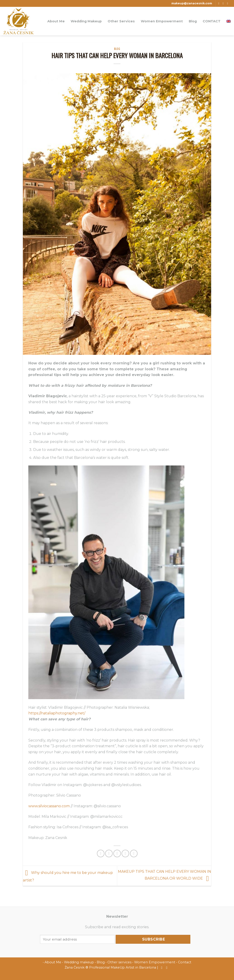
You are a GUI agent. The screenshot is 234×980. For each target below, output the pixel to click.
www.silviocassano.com (49, 806)
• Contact (184, 962)
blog (117, 49)
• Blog (100, 962)
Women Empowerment (162, 21)
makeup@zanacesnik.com (192, 3)
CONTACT (212, 21)
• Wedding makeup (78, 962)
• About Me (52, 962)
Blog (193, 21)
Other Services (121, 21)
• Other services (118, 962)
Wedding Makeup (86, 21)
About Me (56, 21)
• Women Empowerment (154, 962)
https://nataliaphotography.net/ (57, 713)
